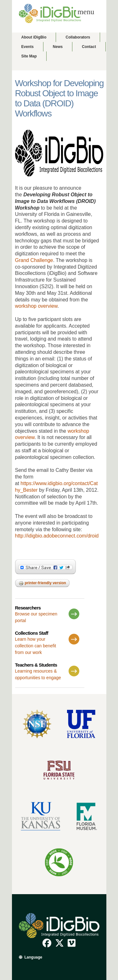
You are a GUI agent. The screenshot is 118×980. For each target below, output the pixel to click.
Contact (89, 47)
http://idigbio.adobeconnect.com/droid (57, 536)
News (58, 47)
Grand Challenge (34, 260)
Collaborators (78, 37)
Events (28, 47)
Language (34, 957)
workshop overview (36, 306)
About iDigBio (34, 37)
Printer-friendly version (42, 583)
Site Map (29, 56)
